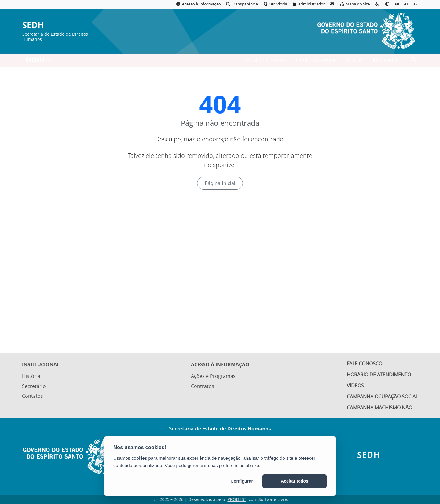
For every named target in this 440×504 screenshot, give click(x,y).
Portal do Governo (265, 61)
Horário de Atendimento (379, 374)
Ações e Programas (213, 374)
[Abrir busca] (414, 61)
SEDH (33, 25)
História (31, 374)
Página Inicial (220, 183)
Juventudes (386, 61)
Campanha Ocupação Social (382, 397)
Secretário (34, 384)
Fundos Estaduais (316, 61)
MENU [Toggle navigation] (39, 61)
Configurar (242, 481)
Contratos (203, 384)
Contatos (33, 393)
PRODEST (237, 499)
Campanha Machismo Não (380, 408)
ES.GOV (355, 61)
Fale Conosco (365, 362)
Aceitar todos (295, 481)
